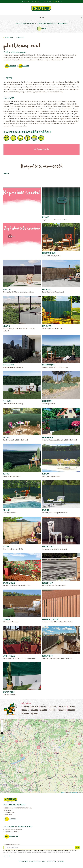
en (59, 2)
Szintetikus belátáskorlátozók (46, 23)
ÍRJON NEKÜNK (24, 66)
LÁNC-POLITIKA (51, 861)
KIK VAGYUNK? (25, 2)
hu (56, 2)
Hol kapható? (11, 66)
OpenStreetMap (74, 792)
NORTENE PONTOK (36, 2)
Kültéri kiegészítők (28, 23)
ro (61, 2)
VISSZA (43, 29)
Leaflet (63, 792)
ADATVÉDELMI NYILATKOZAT (37, 861)
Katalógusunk (48, 2)
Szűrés (12, 236)
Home (18, 23)
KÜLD (77, 848)
